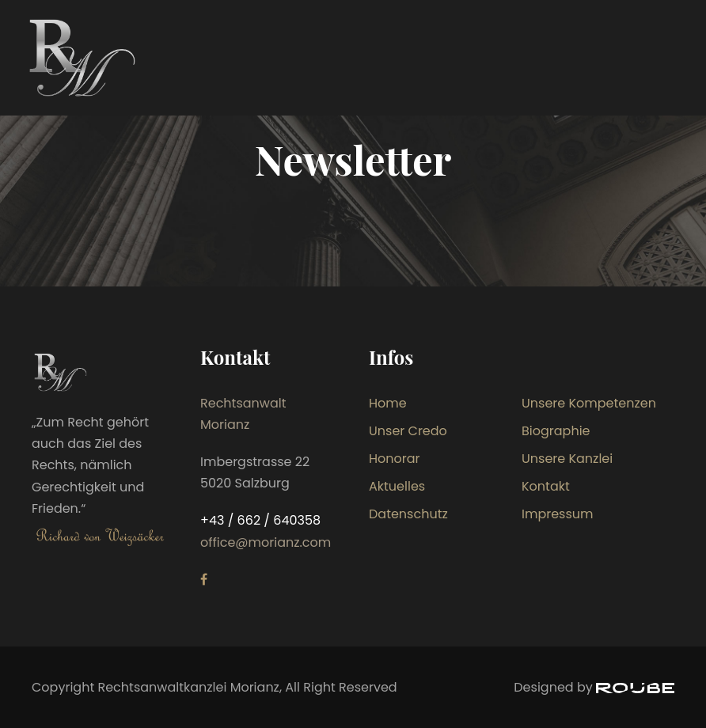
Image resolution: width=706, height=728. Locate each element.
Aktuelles (397, 486)
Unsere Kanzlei (567, 459)
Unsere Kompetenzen (589, 403)
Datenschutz (408, 514)
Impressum (558, 514)
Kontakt (546, 486)
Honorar (395, 459)
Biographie (556, 431)
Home (388, 403)
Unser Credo (408, 431)
